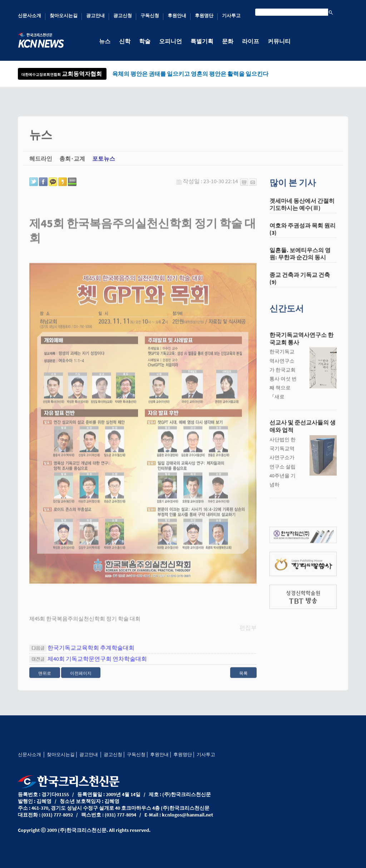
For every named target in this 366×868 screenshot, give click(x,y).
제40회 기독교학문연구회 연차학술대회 (97, 663)
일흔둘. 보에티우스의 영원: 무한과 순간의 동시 (300, 258)
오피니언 (170, 41)
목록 (243, 677)
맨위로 (45, 677)
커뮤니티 (279, 41)
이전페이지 (81, 677)
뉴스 (105, 41)
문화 (228, 41)
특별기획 (202, 41)
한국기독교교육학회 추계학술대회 (91, 652)
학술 (145, 41)
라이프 (251, 41)
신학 (125, 41)
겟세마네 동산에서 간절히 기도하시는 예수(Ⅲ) (302, 209)
